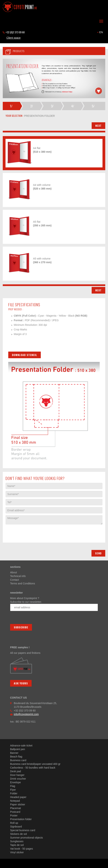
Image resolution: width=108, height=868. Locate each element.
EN (100, 32)
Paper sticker (18, 804)
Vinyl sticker (17, 852)
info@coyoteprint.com (26, 714)
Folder (14, 793)
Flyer (13, 790)
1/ (11, 106)
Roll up (14, 823)
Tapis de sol (17, 845)
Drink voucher (18, 779)
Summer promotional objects (26, 838)
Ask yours (21, 683)
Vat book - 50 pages (21, 849)
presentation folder (39, 116)
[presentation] (33, 532)
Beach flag (16, 757)
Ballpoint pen (18, 749)
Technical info (18, 576)
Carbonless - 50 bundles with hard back (33, 768)
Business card (18, 760)
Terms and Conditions (22, 583)
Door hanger (17, 775)
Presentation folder (21, 819)
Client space (13, 38)
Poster (14, 816)
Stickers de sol (18, 834)
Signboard (16, 827)
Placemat (15, 808)
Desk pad (16, 771)
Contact (15, 580)
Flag (13, 786)
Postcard (15, 812)
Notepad (15, 801)
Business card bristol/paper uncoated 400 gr (35, 764)
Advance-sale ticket (21, 746)
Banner (14, 753)
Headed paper (18, 797)
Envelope (15, 782)
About (13, 572)
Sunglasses (17, 841)
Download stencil (25, 355)
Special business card (23, 830)
